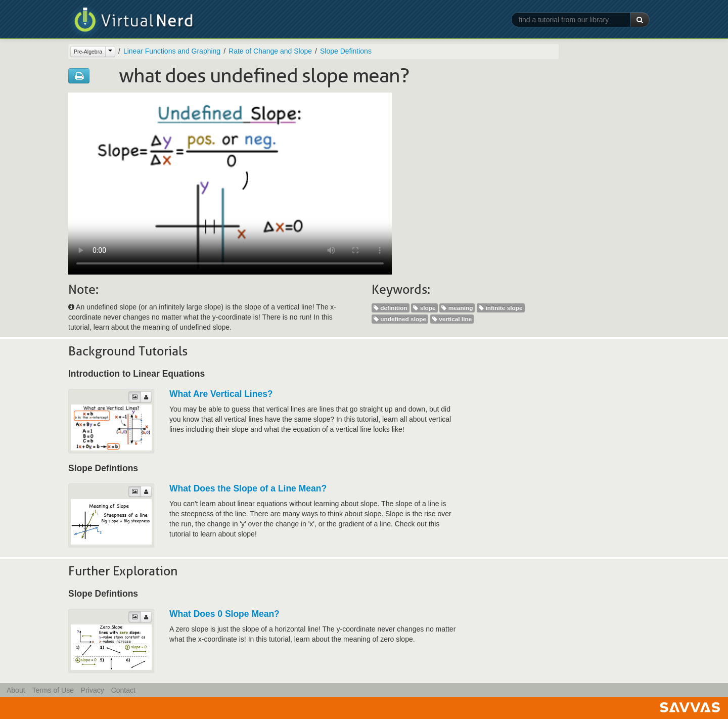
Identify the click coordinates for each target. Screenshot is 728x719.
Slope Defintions (346, 51)
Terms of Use (53, 690)
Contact (123, 690)
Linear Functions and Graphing (172, 51)
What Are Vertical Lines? (221, 394)
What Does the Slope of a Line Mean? (248, 488)
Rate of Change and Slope (270, 51)
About (16, 690)
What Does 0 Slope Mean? (224, 614)
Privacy (93, 690)
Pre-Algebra (88, 52)
